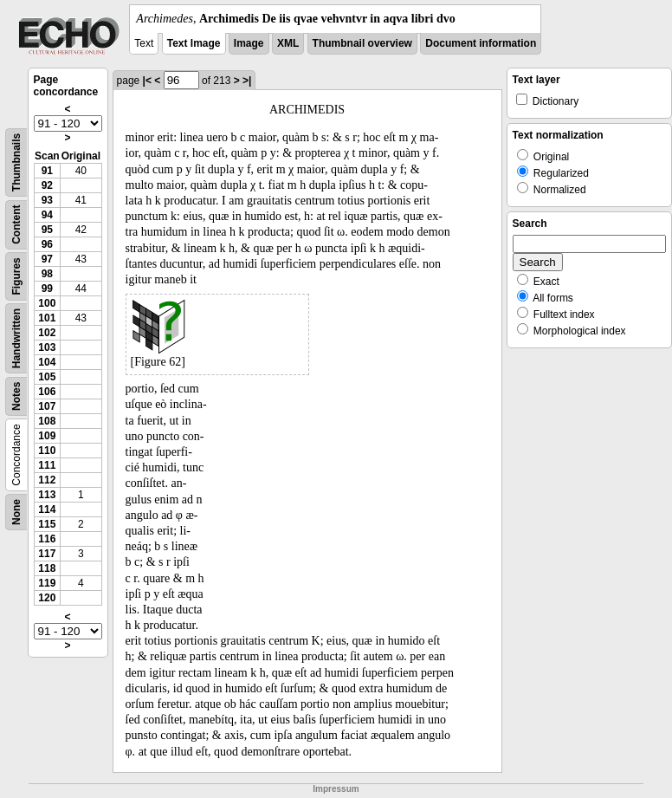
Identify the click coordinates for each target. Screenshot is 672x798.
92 (47, 185)
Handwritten (16, 338)
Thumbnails (16, 162)
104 (47, 362)
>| (247, 81)
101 (47, 318)
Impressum (336, 789)
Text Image (194, 43)
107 (47, 406)
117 (47, 554)
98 (47, 274)
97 (47, 259)
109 (47, 436)
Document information (481, 43)
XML (288, 43)
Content (16, 225)
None (16, 512)
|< (147, 81)
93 (47, 200)
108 (47, 421)
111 (47, 465)
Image (249, 43)
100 (47, 303)
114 (47, 509)
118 (47, 568)
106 (47, 392)
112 (47, 480)
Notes (16, 396)
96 (47, 244)
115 (47, 524)
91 (47, 171)
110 (47, 451)
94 (47, 215)
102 (47, 333)
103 (47, 347)
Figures (16, 276)
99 (47, 289)
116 (47, 539)
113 (47, 495)
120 (47, 598)
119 (47, 583)
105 (47, 377)
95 (47, 230)
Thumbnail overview (362, 43)
